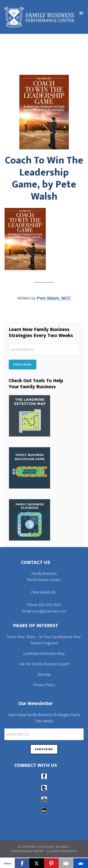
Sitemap (44, 675)
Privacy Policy (44, 685)
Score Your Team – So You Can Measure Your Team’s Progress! (44, 640)
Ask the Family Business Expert (44, 664)
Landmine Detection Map (44, 654)
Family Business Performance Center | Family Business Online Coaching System (41, 17)
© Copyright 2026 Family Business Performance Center (41, 849)
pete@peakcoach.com (49, 611)
